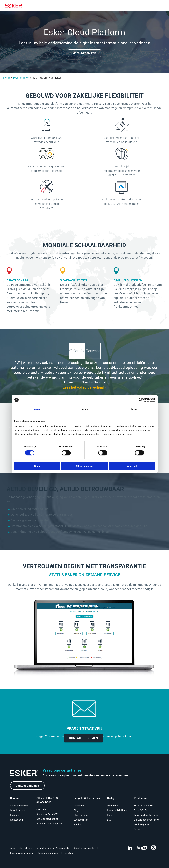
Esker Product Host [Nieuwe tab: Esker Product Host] (144, 806)
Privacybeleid (62, 848)
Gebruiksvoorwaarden (84, 848)
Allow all (132, 466)
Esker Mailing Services (146, 815)
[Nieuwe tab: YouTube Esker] (142, 848)
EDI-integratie (141, 825)
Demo (137, 829)
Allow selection (84, 466)
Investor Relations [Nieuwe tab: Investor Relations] (117, 810)
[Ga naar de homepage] (24, 773)
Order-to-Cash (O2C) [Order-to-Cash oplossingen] (48, 819)
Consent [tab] (36, 409)
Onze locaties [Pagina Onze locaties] (17, 810)
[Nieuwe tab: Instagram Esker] (154, 848)
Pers (110, 815)
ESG (109, 820)
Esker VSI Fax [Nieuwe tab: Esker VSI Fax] (141, 810)
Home (7, 78)
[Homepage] (15, 6)
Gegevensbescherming (22, 853)
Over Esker (113, 806)
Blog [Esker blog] (76, 810)
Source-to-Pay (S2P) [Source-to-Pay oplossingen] (47, 814)
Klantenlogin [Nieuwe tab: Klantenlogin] (17, 820)
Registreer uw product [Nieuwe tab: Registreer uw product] (48, 853)
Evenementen (81, 820)
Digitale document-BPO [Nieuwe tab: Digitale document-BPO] (147, 820)
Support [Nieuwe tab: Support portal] (14, 815)
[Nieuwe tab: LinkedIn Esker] (130, 848)
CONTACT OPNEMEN (84, 738)
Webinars (79, 825)
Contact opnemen (28, 786)
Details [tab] (85, 409)
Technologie (20, 78)
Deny (37, 466)
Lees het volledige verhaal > (84, 387)
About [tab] (133, 409)
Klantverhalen (81, 815)
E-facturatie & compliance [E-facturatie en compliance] (50, 824)
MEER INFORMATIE (85, 53)
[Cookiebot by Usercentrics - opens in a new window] (141, 400)
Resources (79, 806)
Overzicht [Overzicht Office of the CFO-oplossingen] (42, 810)
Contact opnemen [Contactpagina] (20, 806)
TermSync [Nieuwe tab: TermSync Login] (69, 853)
